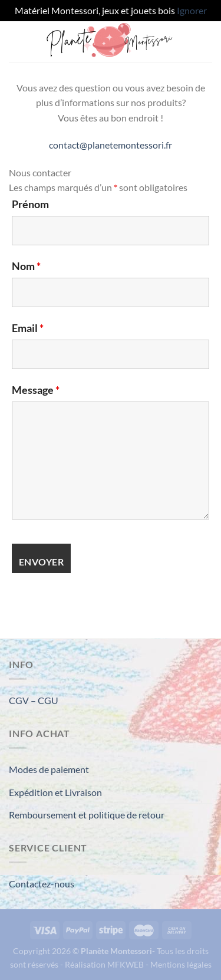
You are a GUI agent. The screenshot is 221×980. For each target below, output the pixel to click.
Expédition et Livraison (55, 792)
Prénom (30, 204)
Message (36, 390)
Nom (26, 266)
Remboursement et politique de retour (87, 815)
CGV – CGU (34, 700)
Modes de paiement (49, 769)
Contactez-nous (42, 884)
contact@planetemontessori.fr (111, 145)
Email (28, 328)
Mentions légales (181, 964)
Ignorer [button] (192, 10)
